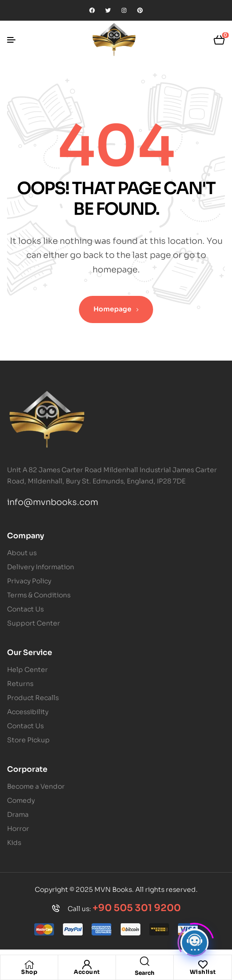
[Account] (87, 965)
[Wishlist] (203, 965)
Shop (29, 972)
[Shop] (29, 965)
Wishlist (203, 972)
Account (87, 972)
